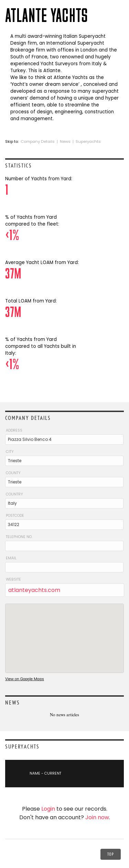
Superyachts (88, 141)
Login (48, 809)
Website (13, 579)
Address (14, 430)
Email (11, 558)
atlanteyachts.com (34, 590)
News (65, 141)
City (10, 452)
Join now (97, 817)
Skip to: (12, 141)
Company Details (38, 141)
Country (14, 494)
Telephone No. (19, 537)
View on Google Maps (25, 679)
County (13, 473)
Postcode (15, 516)
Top (111, 854)
